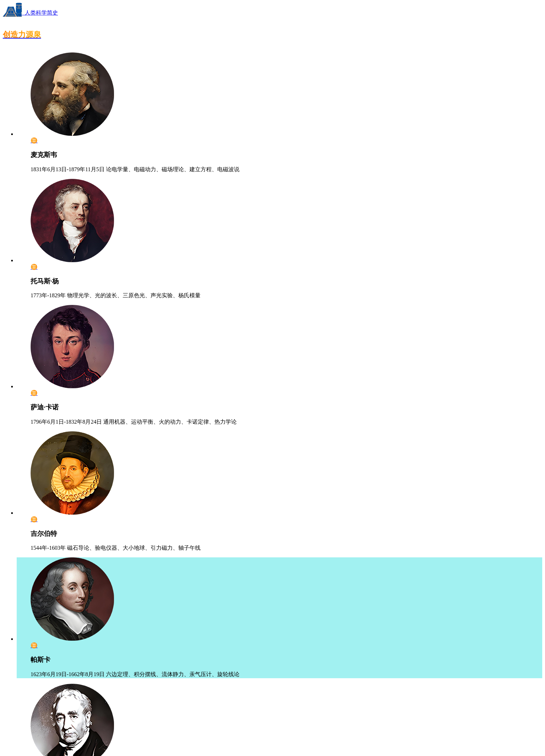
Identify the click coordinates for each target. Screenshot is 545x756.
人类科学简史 (30, 13)
